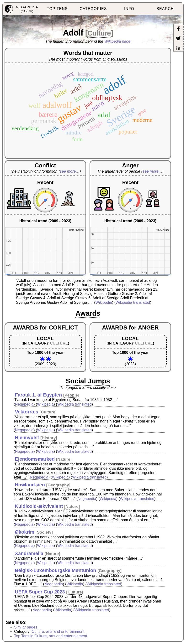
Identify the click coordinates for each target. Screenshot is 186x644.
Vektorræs (27, 412)
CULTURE (59, 343)
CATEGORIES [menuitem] (93, 9)
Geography (58, 485)
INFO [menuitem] (129, 9)
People (71, 395)
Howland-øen (30, 485)
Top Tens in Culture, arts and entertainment (51, 636)
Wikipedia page (117, 41)
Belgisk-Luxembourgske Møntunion (55, 570)
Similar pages (26, 627)
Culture (99, 33)
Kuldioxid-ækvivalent (39, 506)
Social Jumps (88, 381)
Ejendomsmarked (35, 459)
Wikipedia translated (133, 302)
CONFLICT (63, 327)
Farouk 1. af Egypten (38, 395)
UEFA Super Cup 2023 (40, 592)
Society (44, 532)
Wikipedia (104, 302)
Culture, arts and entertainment (58, 631)
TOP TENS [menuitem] (57, 9)
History (49, 438)
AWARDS (25, 327)
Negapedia (24, 404)
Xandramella (29, 553)
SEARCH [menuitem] (165, 9)
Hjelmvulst (27, 438)
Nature (64, 459)
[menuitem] (21, 9)
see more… (70, 171)
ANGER (148, 327)
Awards (88, 313)
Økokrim (24, 532)
